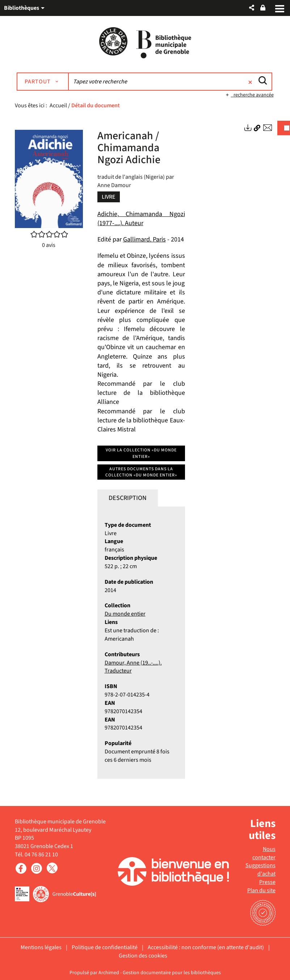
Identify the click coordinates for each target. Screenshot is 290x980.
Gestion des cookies (143, 956)
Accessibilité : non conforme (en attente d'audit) (206, 947)
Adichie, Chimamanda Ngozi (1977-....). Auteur (141, 219)
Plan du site (261, 890)
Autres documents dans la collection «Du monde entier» (141, 472)
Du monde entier (125, 614)
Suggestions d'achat (260, 870)
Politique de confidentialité (105, 947)
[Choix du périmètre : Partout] (43, 82)
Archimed (109, 973)
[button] (252, 8)
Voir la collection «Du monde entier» (141, 453)
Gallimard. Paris (144, 239)
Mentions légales (41, 947)
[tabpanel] (141, 643)
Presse (267, 882)
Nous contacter (264, 853)
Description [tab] (128, 498)
